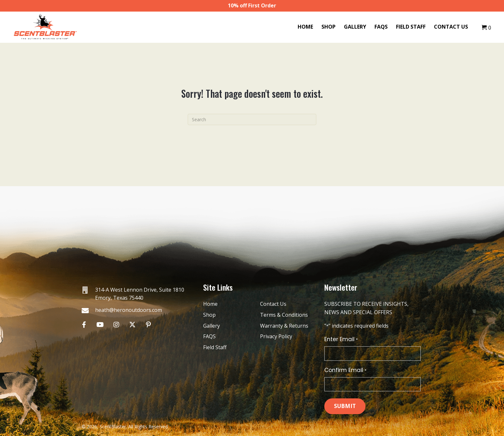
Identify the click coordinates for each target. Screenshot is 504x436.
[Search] (252, 119)
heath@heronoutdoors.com (129, 310)
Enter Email (341, 339)
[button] (84, 325)
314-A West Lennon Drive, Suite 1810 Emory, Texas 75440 (140, 294)
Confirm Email (345, 370)
